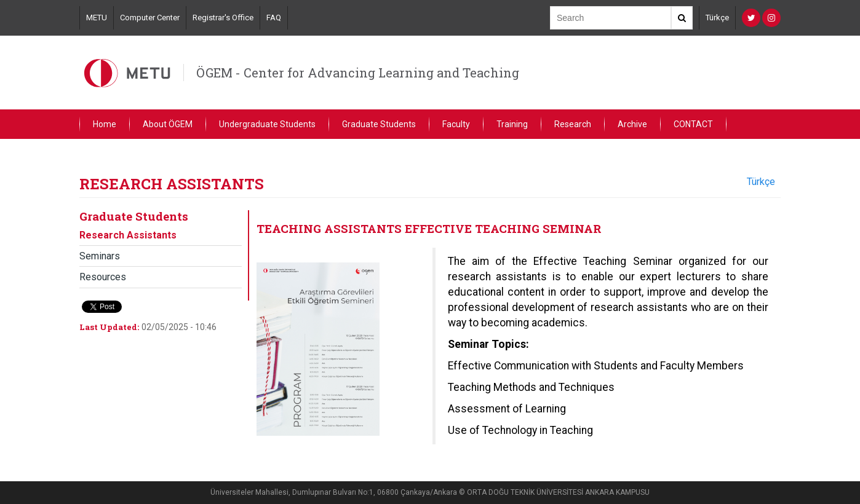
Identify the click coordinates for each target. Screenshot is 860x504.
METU (97, 18)
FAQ (274, 18)
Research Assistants (128, 235)
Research (573, 124)
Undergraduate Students (267, 124)
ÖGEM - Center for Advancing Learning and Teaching (358, 73)
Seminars (100, 256)
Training (512, 124)
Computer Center (150, 18)
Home (105, 124)
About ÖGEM (168, 124)
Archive (632, 124)
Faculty (456, 124)
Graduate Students (379, 124)
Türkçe (717, 18)
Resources (103, 277)
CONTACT (693, 124)
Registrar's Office (223, 18)
